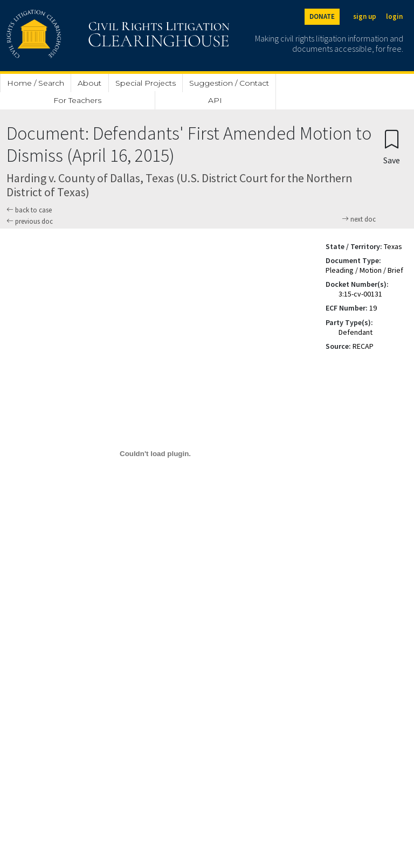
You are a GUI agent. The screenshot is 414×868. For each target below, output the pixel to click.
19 (373, 308)
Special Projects (146, 83)
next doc (359, 219)
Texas (393, 246)
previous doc (30, 221)
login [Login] (394, 16)
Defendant (356, 332)
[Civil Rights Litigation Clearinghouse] (87, 36)
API (215, 100)
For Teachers (77, 100)
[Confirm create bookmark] (392, 146)
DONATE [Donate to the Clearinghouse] (322, 16)
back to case (29, 210)
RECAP (363, 346)
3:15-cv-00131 (360, 294)
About (89, 83)
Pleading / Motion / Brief (364, 270)
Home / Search (36, 83)
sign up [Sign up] (365, 16)
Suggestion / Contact (229, 83)
